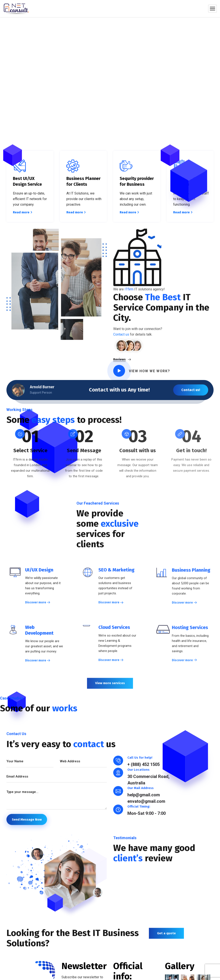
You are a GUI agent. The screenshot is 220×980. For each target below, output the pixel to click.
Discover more (36, 606)
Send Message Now (27, 823)
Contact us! (191, 393)
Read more (23, 212)
